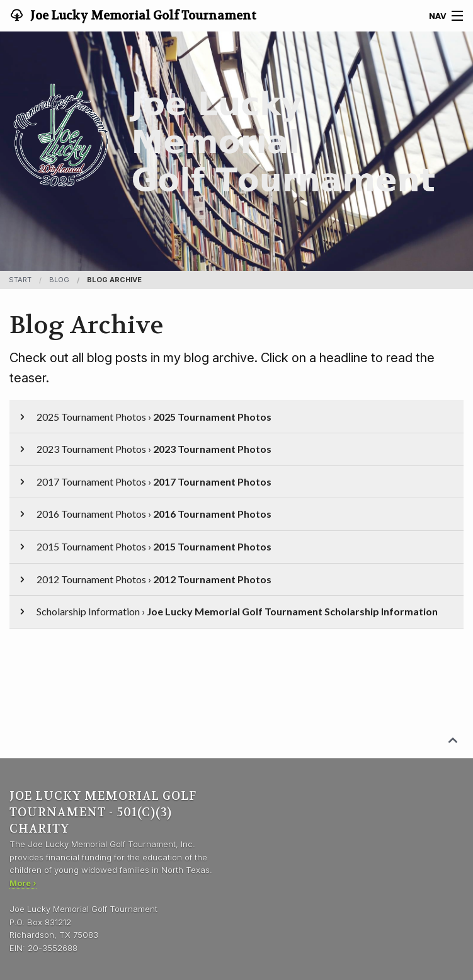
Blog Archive (114, 280)
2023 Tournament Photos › (144, 449)
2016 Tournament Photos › (144, 514)
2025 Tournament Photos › (144, 417)
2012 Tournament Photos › (144, 579)
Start (20, 280)
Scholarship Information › (227, 611)
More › (23, 883)
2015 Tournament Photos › (144, 546)
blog (59, 280)
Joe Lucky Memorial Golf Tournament (142, 16)
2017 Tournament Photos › (144, 481)
